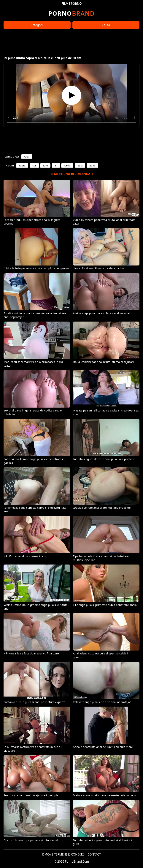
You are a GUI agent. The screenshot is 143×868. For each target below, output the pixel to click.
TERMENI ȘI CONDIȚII (69, 854)
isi (56, 166)
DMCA (47, 854)
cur (34, 166)
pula (80, 166)
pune (92, 166)
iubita (67, 166)
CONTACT (94, 854)
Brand (71, 13)
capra (22, 166)
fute (45, 166)
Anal (27, 157)
